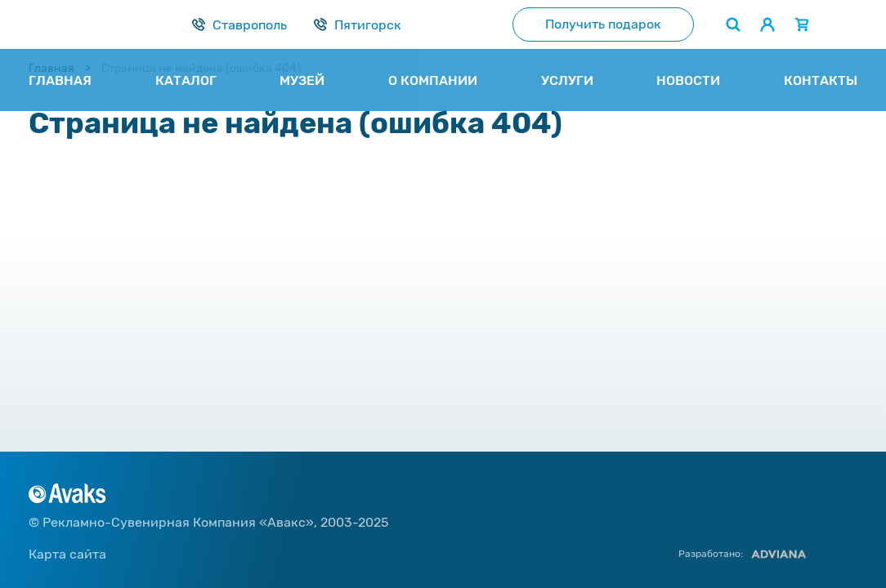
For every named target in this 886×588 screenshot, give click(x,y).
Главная (51, 68)
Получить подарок (603, 24)
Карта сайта (67, 554)
